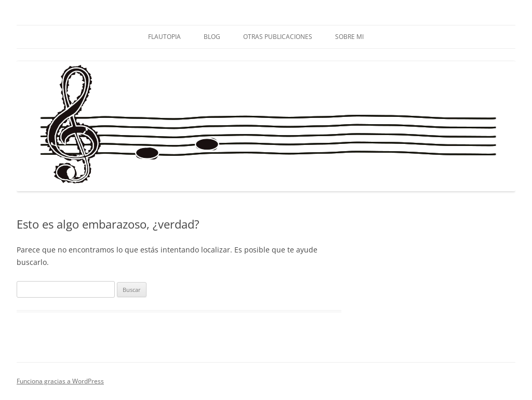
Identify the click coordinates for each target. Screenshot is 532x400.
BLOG (212, 37)
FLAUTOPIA (164, 37)
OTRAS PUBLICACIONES (278, 37)
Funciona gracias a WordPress (60, 381)
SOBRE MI (349, 37)
